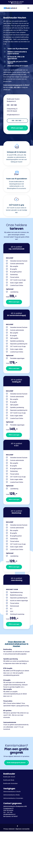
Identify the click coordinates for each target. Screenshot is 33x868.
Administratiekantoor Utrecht (12, 792)
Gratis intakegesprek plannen (16, 763)
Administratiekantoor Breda (11, 795)
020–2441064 (20, 2)
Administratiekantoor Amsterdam (13, 798)
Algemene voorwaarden (22, 829)
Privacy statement (9, 829)
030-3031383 (13, 2)
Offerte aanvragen (17, 128)
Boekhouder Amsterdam (10, 783)
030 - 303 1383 (15, 87)
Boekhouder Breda (9, 780)
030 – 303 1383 (8, 812)
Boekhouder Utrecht (9, 777)
